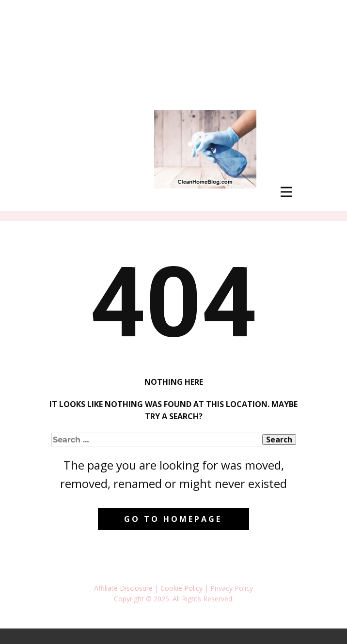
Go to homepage (173, 519)
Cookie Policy (181, 588)
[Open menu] (286, 192)
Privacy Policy (232, 588)
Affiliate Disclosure (123, 588)
